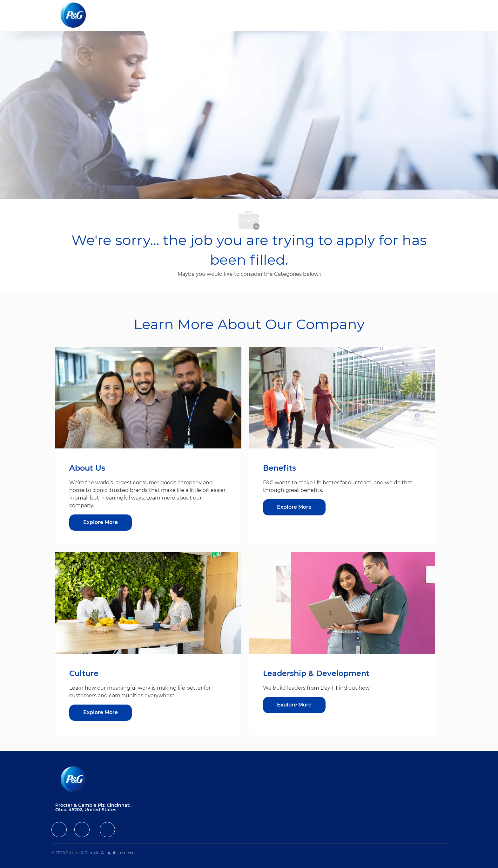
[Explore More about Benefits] (294, 507)
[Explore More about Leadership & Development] (294, 705)
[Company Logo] (78, 16)
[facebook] (59, 830)
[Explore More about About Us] (101, 523)
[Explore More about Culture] (101, 713)
